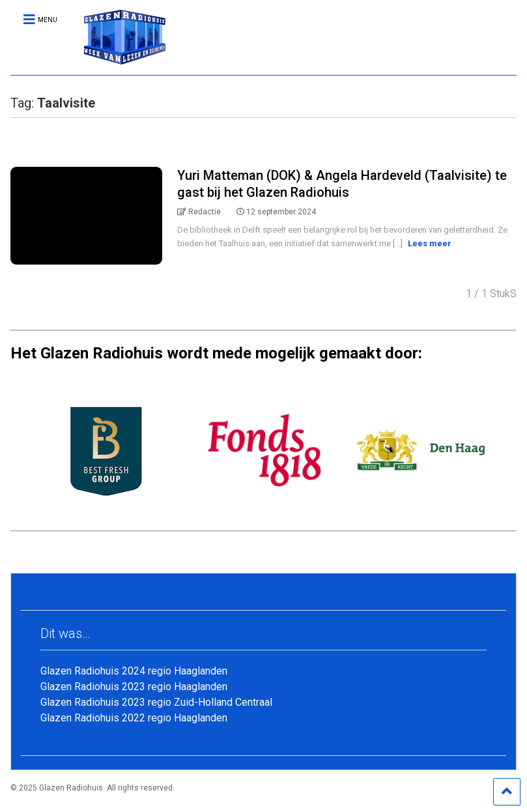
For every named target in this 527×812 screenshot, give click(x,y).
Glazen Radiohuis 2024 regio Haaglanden (134, 671)
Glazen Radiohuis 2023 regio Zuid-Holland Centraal (156, 702)
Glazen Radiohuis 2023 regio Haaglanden (134, 687)
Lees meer (430, 243)
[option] (108, 450)
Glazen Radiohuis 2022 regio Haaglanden (134, 718)
